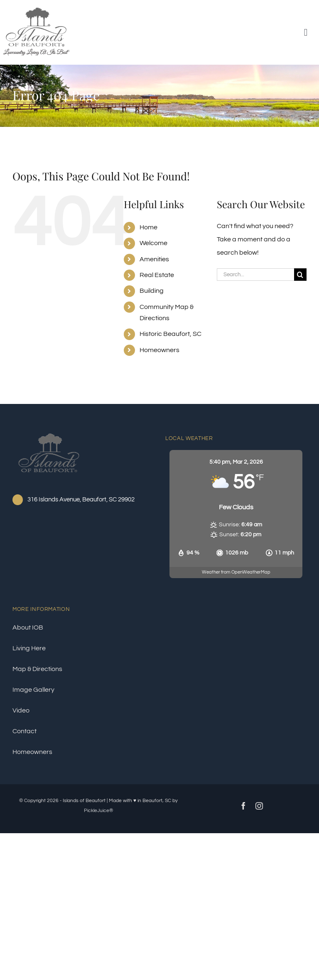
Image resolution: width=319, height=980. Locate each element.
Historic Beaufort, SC (171, 334)
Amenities (154, 259)
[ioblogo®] (49, 432)
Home (148, 227)
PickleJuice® (98, 811)
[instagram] (259, 806)
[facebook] (243, 806)
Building (152, 291)
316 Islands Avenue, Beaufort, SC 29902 (81, 500)
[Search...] (255, 275)
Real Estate (157, 275)
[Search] (300, 275)
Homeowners (159, 350)
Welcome (153, 243)
